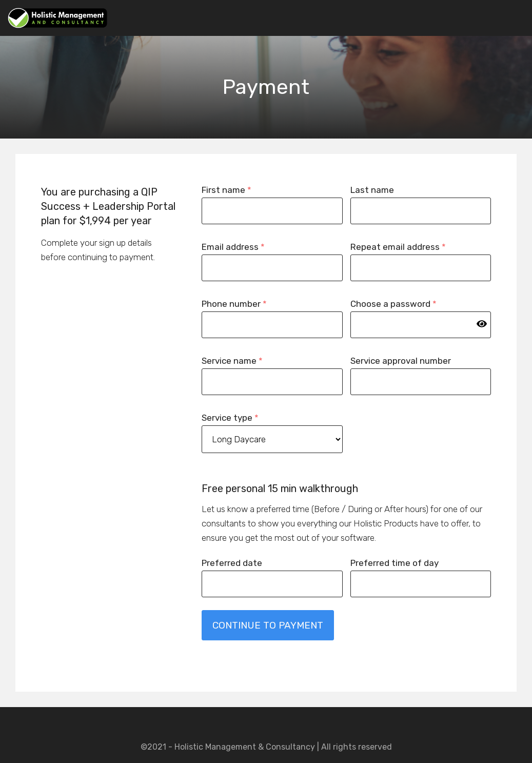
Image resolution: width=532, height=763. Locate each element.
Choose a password (393, 304)
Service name (232, 361)
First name (226, 190)
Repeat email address (398, 247)
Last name (372, 190)
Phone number (234, 304)
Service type (230, 418)
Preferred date (232, 563)
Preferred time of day (395, 563)
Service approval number (401, 361)
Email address (233, 247)
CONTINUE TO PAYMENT (268, 625)
